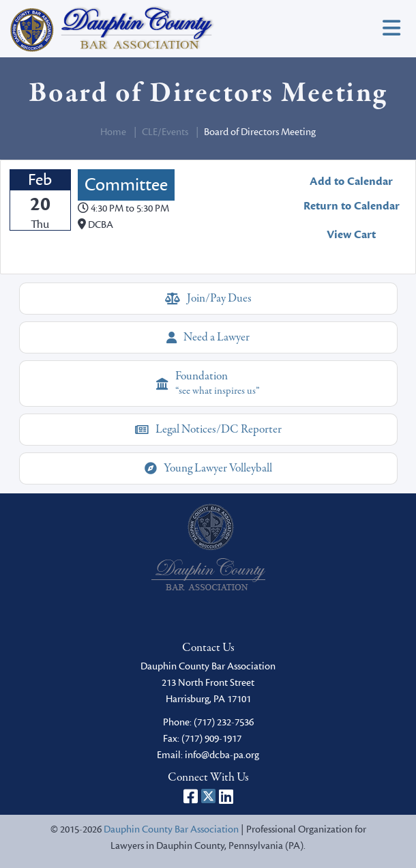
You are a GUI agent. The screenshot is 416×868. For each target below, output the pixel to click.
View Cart (351, 235)
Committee (126, 185)
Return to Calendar (352, 206)
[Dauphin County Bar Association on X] (208, 796)
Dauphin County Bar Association (171, 829)
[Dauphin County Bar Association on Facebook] (191, 796)
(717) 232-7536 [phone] (224, 722)
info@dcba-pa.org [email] (222, 755)
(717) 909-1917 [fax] (211, 739)
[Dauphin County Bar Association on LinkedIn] (226, 796)
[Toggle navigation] (391, 29)
